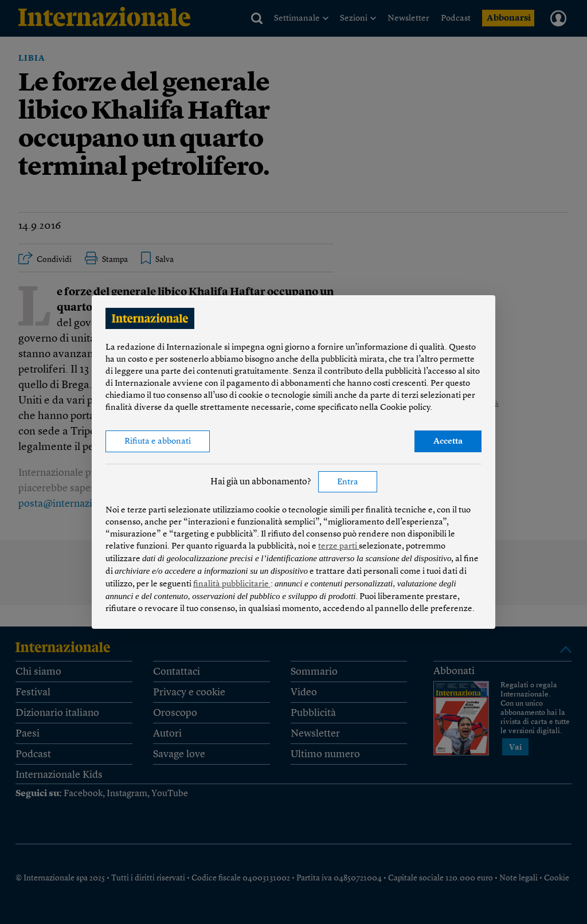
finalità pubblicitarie (232, 584)
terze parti (338, 547)
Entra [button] (348, 482)
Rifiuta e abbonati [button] (158, 442)
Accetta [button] (448, 442)
